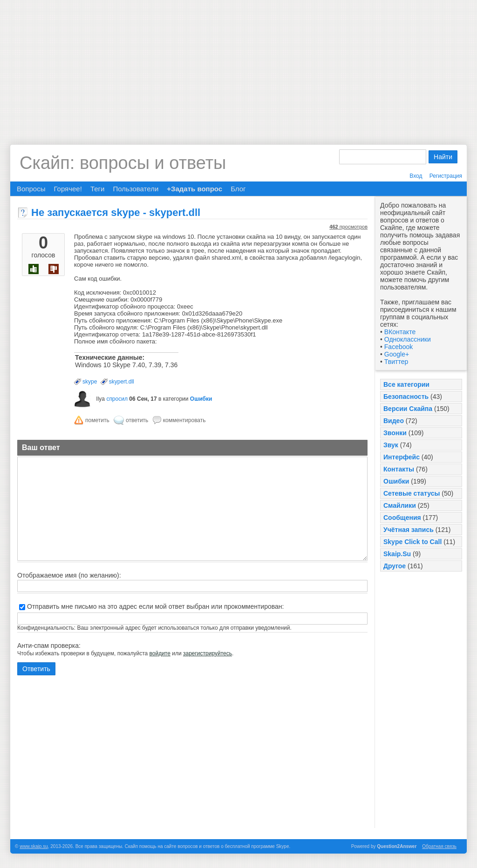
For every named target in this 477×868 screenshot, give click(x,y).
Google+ (397, 354)
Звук (391, 445)
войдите (160, 653)
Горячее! (68, 189)
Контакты (399, 469)
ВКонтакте (400, 332)
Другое (395, 566)
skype (90, 382)
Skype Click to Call (412, 542)
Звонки (395, 433)
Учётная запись (409, 530)
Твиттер (396, 362)
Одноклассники (408, 339)
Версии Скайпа (408, 409)
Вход (416, 176)
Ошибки (396, 481)
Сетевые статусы (412, 493)
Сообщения (402, 518)
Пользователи (136, 189)
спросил (117, 399)
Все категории (406, 384)
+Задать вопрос (194, 189)
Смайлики (400, 505)
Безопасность (406, 397)
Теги (98, 189)
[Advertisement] (238, 65)
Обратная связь (439, 846)
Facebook (399, 347)
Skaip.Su (397, 554)
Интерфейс (402, 457)
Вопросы (31, 189)
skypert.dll (122, 382)
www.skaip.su (34, 846)
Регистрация (446, 176)
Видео (394, 421)
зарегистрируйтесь (208, 653)
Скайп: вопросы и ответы (123, 163)
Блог (238, 189)
